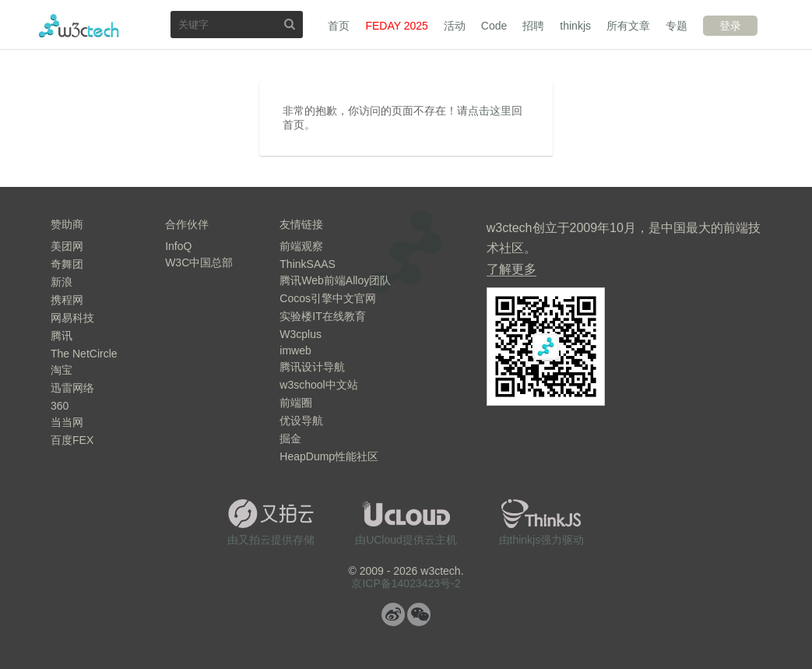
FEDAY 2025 (396, 26)
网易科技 (72, 318)
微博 (393, 614)
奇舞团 (67, 264)
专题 (677, 26)
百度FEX (72, 440)
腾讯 (62, 336)
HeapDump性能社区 (329, 456)
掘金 (290, 438)
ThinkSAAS (308, 264)
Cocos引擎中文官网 (328, 298)
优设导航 (301, 421)
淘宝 (62, 370)
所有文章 (628, 26)
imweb (295, 350)
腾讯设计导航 (312, 367)
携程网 (67, 300)
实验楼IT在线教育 (322, 316)
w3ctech (79, 26)
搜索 (290, 24)
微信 (419, 614)
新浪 (62, 282)
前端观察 (301, 246)
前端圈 (296, 403)
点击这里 (490, 111)
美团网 (67, 246)
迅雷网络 (72, 388)
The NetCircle (84, 354)
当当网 (67, 422)
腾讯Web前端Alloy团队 (335, 280)
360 (60, 406)
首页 (339, 26)
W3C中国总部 (199, 262)
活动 (455, 26)
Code (494, 26)
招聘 (533, 26)
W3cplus (301, 334)
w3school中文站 (318, 385)
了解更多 (511, 269)
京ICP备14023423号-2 (406, 583)
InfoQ (178, 246)
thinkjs (575, 26)
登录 (730, 26)
